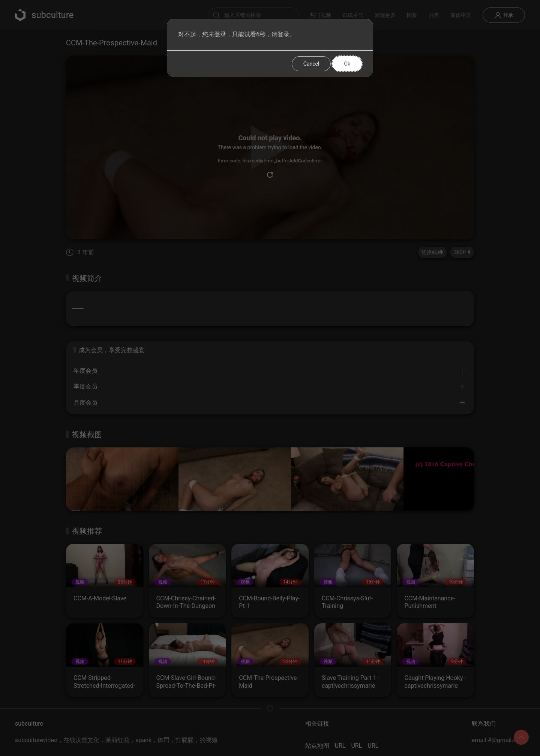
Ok (347, 64)
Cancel (311, 64)
